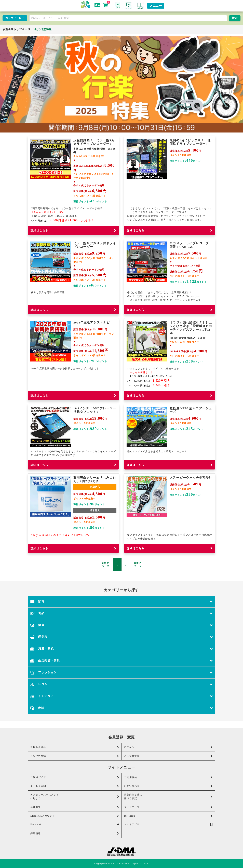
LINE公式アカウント (75, 816)
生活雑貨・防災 (122, 661)
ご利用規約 (168, 777)
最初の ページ (105, 565)
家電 (122, 602)
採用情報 (75, 833)
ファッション (122, 673)
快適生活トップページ (16, 29)
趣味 (122, 708)
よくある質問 (75, 786)
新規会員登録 (75, 747)
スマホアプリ (168, 825)
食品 (122, 613)
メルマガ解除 (168, 756)
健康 (122, 625)
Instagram (168, 816)
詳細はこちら (73, 231)
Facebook (75, 825)
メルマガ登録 (75, 756)
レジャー (122, 684)
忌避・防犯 (122, 649)
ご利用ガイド (75, 777)
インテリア (122, 696)
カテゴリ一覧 (14, 18)
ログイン (168, 747)
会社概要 (75, 807)
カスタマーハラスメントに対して (75, 797)
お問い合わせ (168, 786)
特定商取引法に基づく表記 (168, 797)
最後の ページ (138, 565)
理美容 (122, 637)
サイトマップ (168, 807)
